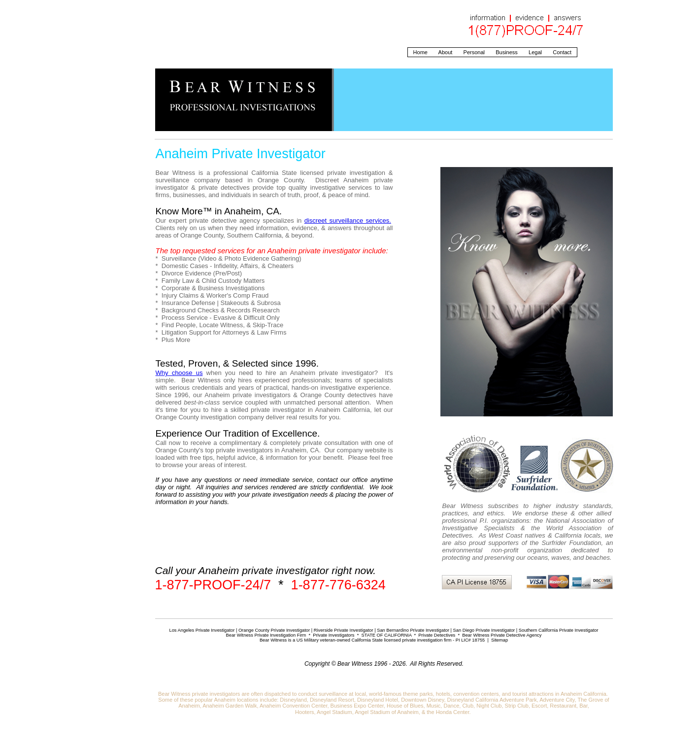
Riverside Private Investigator (344, 630)
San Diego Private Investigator (484, 630)
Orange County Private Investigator (274, 630)
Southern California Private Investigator (559, 630)
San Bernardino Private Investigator (413, 630)
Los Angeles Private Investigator (202, 630)
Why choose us (179, 373)
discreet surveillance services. (348, 221)
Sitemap (500, 640)
